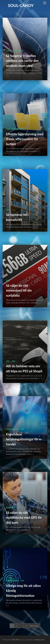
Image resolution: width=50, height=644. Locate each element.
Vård (21, 51)
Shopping (10, 508)
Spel (8, 361)
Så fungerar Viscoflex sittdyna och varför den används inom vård (22, 61)
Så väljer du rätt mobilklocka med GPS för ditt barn (24, 518)
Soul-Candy (21, 5)
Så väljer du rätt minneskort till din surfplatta (19, 290)
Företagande (12, 129)
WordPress (16, 640)
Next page (34, 626)
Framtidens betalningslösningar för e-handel (24, 439)
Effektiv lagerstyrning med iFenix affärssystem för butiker (25, 139)
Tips (15, 51)
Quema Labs (40, 640)
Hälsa (9, 51)
